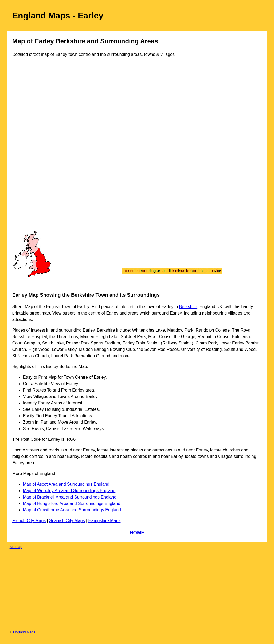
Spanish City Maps (67, 521)
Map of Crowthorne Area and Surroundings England (72, 510)
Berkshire (188, 307)
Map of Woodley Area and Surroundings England (69, 491)
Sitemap (16, 547)
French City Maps (29, 521)
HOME (137, 533)
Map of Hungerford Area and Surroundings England (72, 503)
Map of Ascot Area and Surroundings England (66, 484)
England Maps (24, 632)
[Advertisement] (35, 149)
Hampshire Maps (105, 521)
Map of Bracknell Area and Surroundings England (70, 497)
